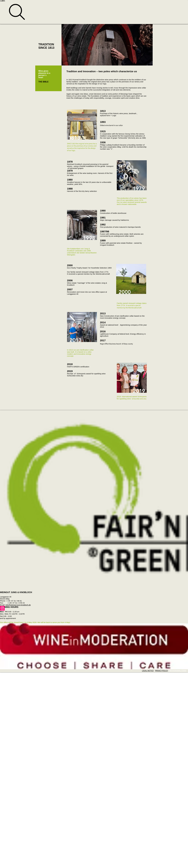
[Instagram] (94, 608)
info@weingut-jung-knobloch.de (18, 605)
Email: (3, 605)
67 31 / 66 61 (16, 601)
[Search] (94, 12)
